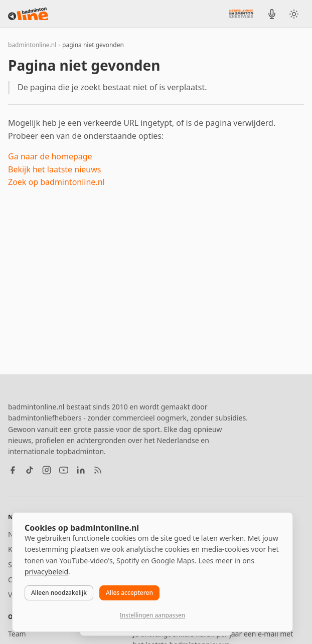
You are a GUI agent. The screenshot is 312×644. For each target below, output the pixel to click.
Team (17, 634)
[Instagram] (47, 470)
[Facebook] (13, 470)
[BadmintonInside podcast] (272, 14)
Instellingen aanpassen (152, 615)
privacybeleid (46, 572)
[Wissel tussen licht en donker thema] (294, 14)
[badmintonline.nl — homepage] (28, 14)
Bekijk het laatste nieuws (54, 169)
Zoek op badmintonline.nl (56, 182)
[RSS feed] (98, 470)
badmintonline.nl (32, 45)
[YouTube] (64, 470)
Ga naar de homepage (50, 156)
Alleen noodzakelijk (59, 593)
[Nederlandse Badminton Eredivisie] (241, 14)
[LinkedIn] (81, 470)
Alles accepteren (129, 593)
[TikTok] (30, 470)
